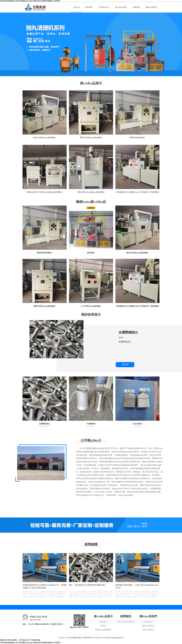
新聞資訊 (136, 7)
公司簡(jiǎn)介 (104, 7)
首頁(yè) (77, 7)
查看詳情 (125, 365)
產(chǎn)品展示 (121, 7)
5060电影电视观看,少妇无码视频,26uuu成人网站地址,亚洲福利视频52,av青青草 (30, 1)
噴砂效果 (89, 7)
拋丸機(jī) (103, 622)
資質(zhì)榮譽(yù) (148, 626)
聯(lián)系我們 (151, 7)
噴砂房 (103, 626)
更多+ (81, 505)
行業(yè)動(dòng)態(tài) (126, 622)
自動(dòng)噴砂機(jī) (103, 630)
